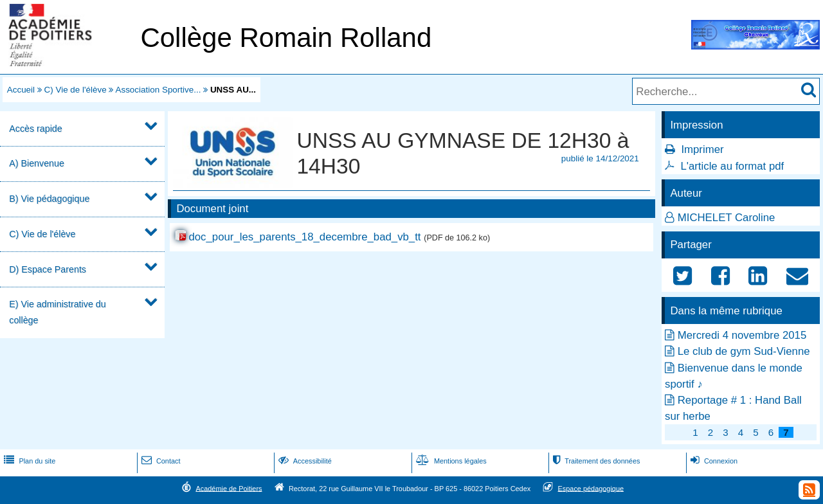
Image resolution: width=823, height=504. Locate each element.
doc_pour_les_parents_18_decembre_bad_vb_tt (304, 237)
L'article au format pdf (732, 166)
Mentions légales (450, 461)
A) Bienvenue (37, 163)
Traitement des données (595, 461)
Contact (160, 461)
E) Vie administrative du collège (57, 312)
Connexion (713, 461)
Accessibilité (304, 461)
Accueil (21, 90)
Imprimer (702, 149)
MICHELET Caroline (727, 218)
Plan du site (28, 461)
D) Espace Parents (48, 269)
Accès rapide (35, 129)
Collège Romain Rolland (286, 38)
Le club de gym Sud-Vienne (744, 351)
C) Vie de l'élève (76, 90)
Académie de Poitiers (229, 488)
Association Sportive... (158, 90)
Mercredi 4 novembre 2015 (742, 335)
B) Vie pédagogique (49, 199)
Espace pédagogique (591, 488)
